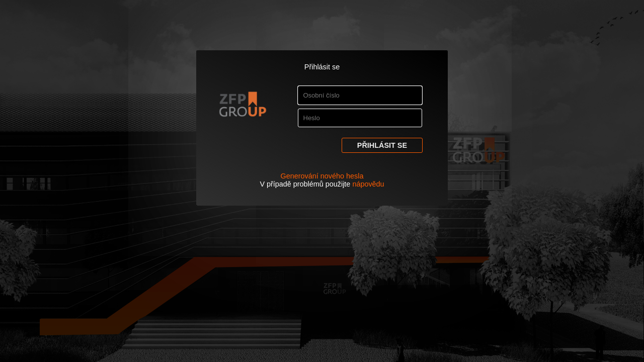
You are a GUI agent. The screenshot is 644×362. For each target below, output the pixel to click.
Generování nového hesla (322, 176)
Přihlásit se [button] (382, 145)
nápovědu (368, 184)
